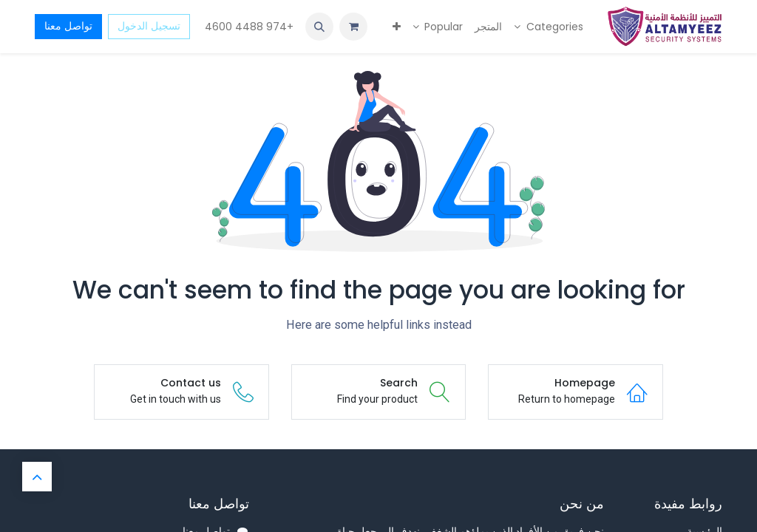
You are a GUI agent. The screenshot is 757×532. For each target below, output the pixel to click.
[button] (319, 27)
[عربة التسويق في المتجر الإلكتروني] (353, 27)
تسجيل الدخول (149, 26)
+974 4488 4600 (248, 27)
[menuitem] (549, 27)
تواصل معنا (68, 26)
